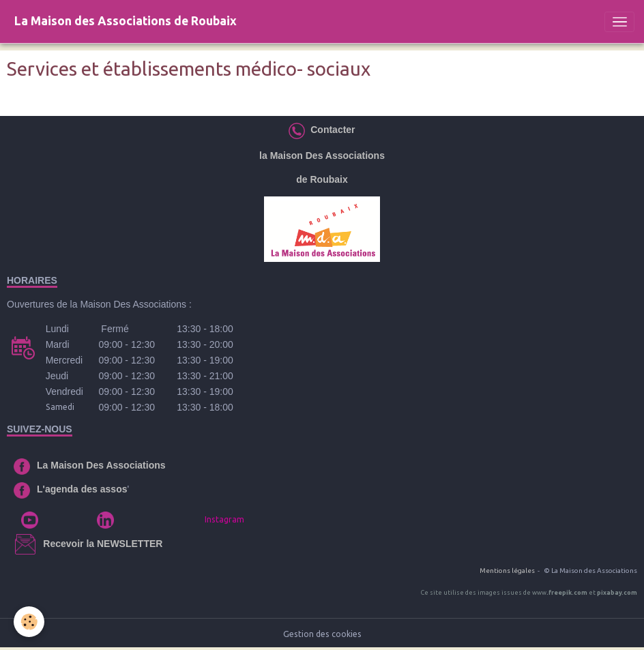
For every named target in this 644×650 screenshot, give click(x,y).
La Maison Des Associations (101, 465)
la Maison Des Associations (322, 156)
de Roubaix (322, 179)
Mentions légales (507, 571)
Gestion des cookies (322, 634)
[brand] (126, 21)
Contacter (330, 130)
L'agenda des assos (82, 489)
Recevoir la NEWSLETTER (103, 544)
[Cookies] (29, 622)
